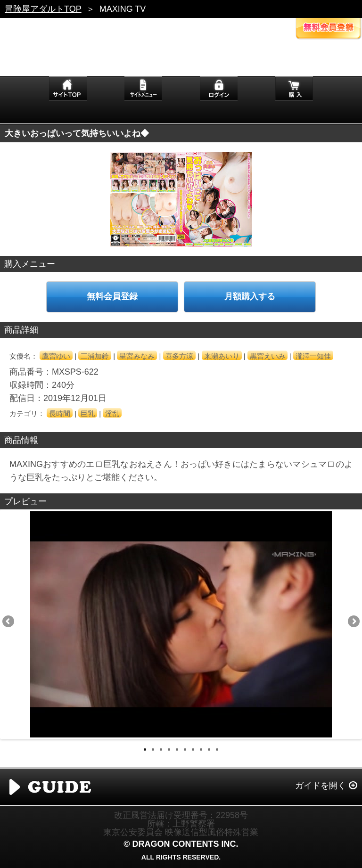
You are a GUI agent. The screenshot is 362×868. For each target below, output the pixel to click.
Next (353, 622)
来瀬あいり (222, 356)
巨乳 (88, 414)
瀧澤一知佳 (313, 356)
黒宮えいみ (267, 356)
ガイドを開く (321, 786)
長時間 (60, 414)
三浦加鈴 (95, 356)
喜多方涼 (180, 356)
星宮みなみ (137, 356)
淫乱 (112, 414)
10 (217, 749)
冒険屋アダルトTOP (43, 9)
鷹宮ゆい (56, 356)
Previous (9, 622)
